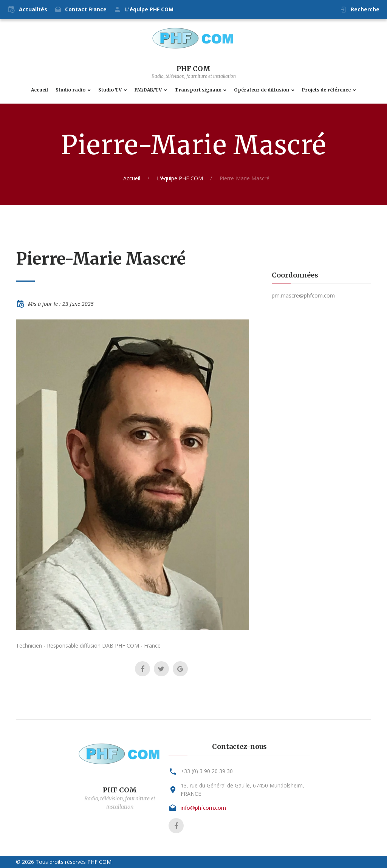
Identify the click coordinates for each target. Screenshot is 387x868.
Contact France (86, 9)
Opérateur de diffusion (262, 90)
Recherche (365, 9)
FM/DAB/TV (148, 90)
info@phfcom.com (203, 808)
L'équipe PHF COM (149, 9)
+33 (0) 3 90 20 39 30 (207, 771)
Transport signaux (198, 90)
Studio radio (70, 90)
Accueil (39, 90)
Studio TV (110, 90)
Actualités (33, 9)
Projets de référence (326, 90)
